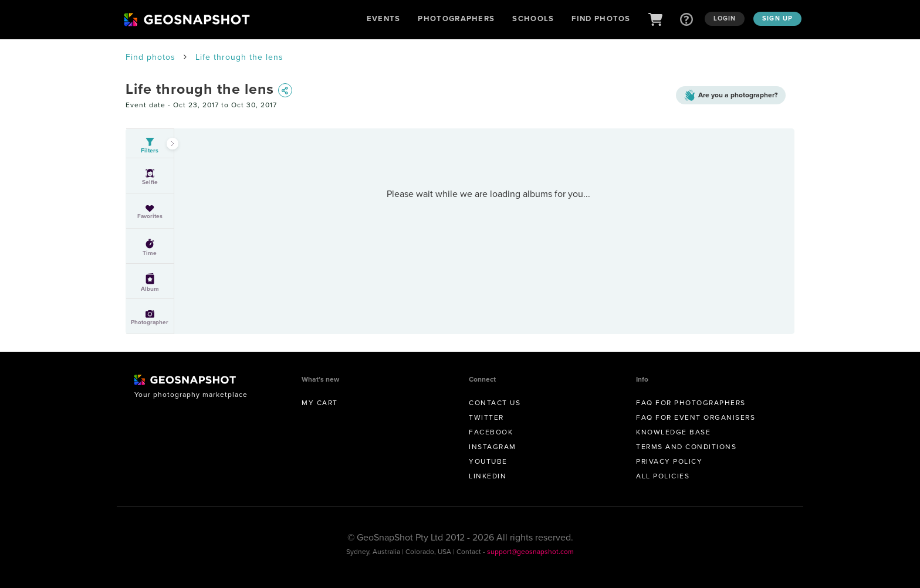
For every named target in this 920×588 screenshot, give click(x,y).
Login (725, 18)
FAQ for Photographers (691, 403)
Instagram (493, 447)
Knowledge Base (673, 432)
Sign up (777, 18)
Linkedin (488, 476)
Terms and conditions (686, 447)
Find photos (150, 57)
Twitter (486, 417)
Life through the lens (239, 57)
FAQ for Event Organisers (696, 417)
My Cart (320, 403)
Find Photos (601, 18)
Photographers (456, 18)
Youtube (488, 461)
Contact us (495, 403)
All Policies (663, 476)
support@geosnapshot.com (530, 552)
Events (384, 18)
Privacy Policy (669, 461)
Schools (533, 18)
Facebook (491, 432)
